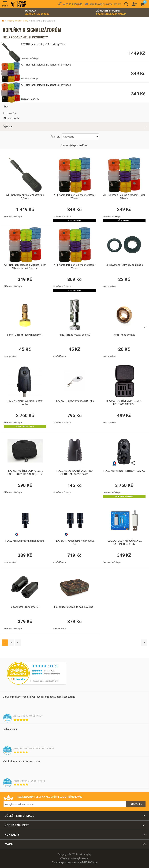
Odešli (135, 804)
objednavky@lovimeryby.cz (105, 4)
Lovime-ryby (19, 4)
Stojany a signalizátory (18, 21)
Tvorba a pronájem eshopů (67, 862)
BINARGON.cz (90, 862)
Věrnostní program (111, 12)
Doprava (37, 12)
